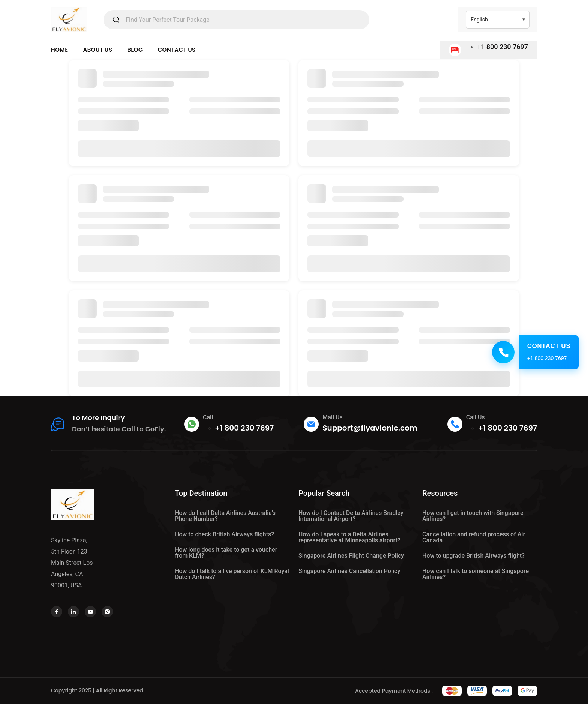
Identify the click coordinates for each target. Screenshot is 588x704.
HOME (60, 50)
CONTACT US (177, 50)
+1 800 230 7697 (502, 47)
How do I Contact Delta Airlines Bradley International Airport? (351, 516)
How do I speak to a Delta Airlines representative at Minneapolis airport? (349, 537)
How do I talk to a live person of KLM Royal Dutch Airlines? (232, 574)
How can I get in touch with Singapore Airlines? (473, 516)
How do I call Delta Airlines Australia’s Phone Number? (225, 516)
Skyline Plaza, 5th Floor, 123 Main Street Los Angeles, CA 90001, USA (72, 563)
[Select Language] (498, 20)
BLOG (135, 50)
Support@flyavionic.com (370, 428)
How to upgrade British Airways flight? (473, 556)
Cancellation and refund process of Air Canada (474, 537)
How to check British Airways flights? (224, 534)
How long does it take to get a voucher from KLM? (226, 553)
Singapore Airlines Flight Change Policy (351, 556)
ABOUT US (98, 50)
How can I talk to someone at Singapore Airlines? (475, 574)
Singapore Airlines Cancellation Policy (349, 571)
